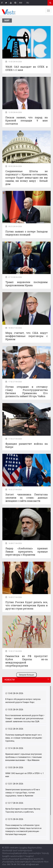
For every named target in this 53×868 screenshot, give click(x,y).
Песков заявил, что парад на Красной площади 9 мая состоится (26, 121)
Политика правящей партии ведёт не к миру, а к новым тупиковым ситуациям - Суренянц (24, 738)
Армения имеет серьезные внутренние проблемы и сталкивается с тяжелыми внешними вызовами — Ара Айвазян (24, 757)
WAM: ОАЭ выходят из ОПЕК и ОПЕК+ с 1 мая (26, 68)
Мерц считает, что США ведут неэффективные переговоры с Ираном (26, 336)
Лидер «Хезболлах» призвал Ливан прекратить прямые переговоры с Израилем (26, 552)
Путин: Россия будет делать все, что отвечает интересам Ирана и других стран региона (26, 605)
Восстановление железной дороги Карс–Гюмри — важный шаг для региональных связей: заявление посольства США (25, 718)
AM (21, 3)
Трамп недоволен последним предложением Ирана (26, 284)
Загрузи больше (26, 675)
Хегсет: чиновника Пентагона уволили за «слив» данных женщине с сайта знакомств (26, 498)
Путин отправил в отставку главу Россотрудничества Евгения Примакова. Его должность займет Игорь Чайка (26, 392)
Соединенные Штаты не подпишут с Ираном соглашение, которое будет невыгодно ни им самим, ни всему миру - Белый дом (26, 178)
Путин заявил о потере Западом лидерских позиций (26, 233)
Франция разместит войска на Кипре (26, 445)
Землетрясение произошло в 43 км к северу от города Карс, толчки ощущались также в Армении (23, 793)
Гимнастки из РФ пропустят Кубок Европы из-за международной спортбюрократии (26, 661)
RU (28, 3)
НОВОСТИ (10, 680)
